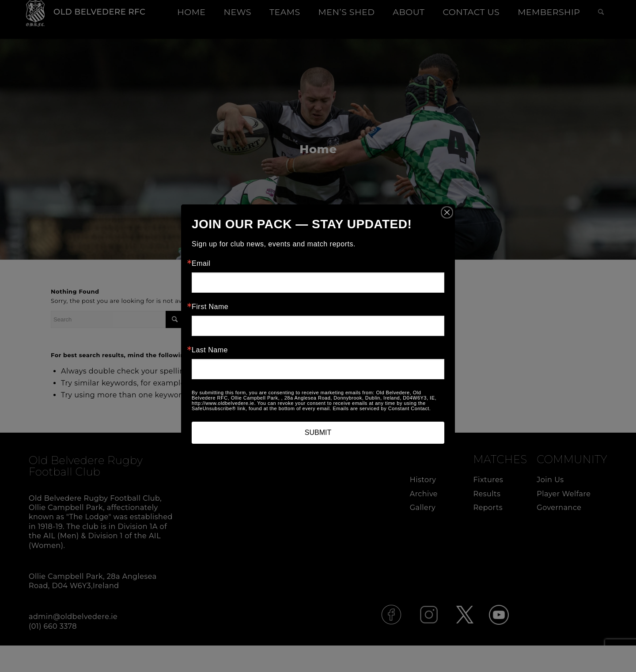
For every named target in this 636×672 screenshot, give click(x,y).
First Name (210, 307)
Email (201, 264)
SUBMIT (318, 432)
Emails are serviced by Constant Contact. (382, 408)
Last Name (210, 350)
